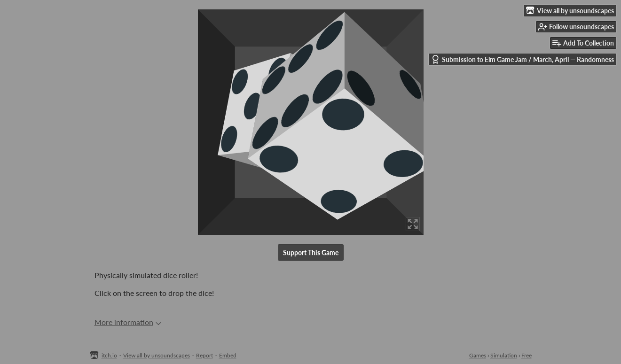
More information (128, 322)
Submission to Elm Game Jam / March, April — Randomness (523, 59)
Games (478, 355)
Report (204, 355)
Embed (228, 355)
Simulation (504, 355)
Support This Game (311, 252)
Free (527, 355)
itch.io (109, 355)
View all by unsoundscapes (157, 355)
